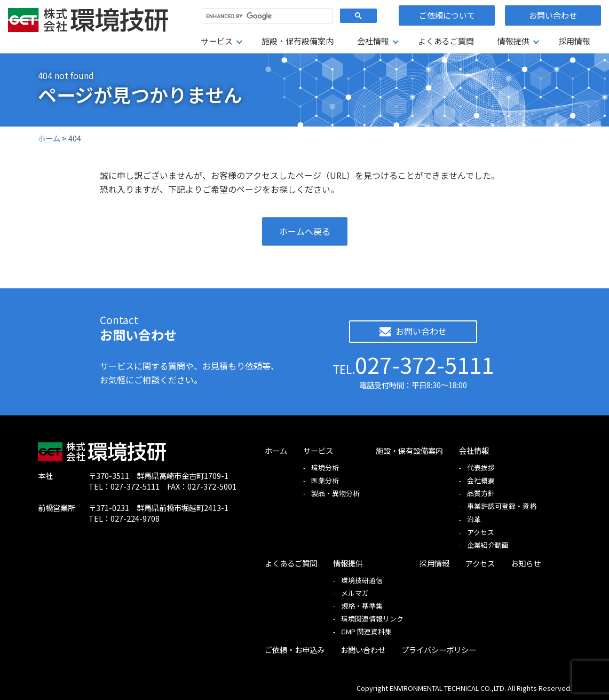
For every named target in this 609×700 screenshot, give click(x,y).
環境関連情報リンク (372, 619)
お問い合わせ (553, 15)
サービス (217, 41)
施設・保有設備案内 (298, 41)
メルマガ (355, 593)
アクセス (481, 532)
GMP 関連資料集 (366, 631)
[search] (266, 16)
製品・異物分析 (335, 493)
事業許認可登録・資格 (502, 506)
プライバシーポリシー (439, 650)
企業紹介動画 (488, 545)
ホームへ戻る (305, 231)
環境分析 (325, 467)
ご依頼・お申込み (295, 650)
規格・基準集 (362, 606)
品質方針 (481, 493)
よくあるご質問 (446, 41)
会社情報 (373, 41)
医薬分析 (325, 480)
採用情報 (574, 41)
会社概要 (481, 480)
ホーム (276, 450)
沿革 (474, 519)
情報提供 (513, 41)
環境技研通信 (362, 580)
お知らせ (526, 563)
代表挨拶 (481, 467)
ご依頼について (447, 15)
